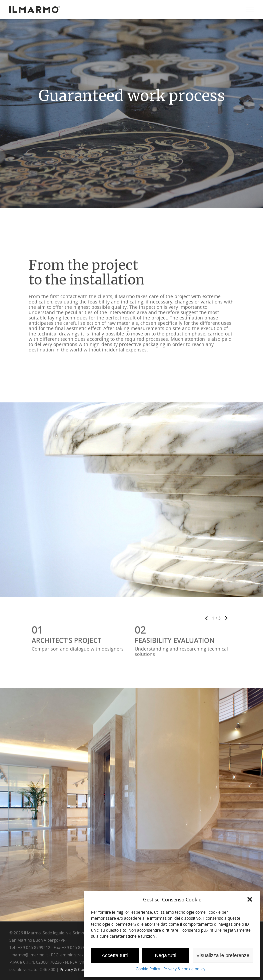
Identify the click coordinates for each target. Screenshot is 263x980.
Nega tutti (166, 955)
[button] (250, 899)
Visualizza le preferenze (223, 955)
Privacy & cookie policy (184, 969)
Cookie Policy (148, 969)
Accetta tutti (115, 955)
